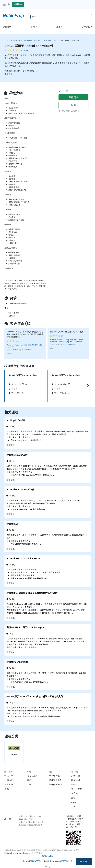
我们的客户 (77, 789)
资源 (7, 789)
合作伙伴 (76, 784)
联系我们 (84, 862)
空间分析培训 (27, 41)
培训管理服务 (56, 780)
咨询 (33, 27)
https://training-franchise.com (18, 853)
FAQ (74, 802)
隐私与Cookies (48, 856)
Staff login (48, 867)
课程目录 (7, 27)
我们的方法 (32, 776)
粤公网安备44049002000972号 (59, 861)
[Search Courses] (61, 17)
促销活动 (9, 780)
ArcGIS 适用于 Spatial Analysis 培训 (66, 41)
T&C (74, 807)
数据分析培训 (16, 41)
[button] (88, 386)
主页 (7, 41)
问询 (73, 105)
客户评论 (76, 793)
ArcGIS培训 (47, 41)
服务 (59, 27)
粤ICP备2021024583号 (32, 861)
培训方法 (9, 784)
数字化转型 (54, 776)
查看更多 (8, 74)
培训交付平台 (56, 784)
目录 (29, 785)
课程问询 (73, 97)
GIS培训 (37, 41)
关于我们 (86, 27)
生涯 (73, 798)
